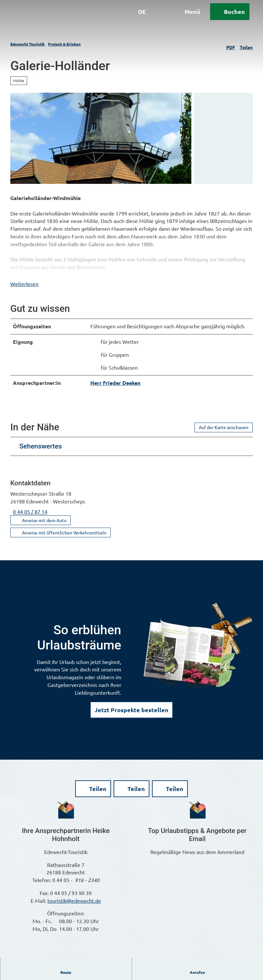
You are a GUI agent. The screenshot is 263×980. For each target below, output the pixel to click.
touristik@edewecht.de (74, 909)
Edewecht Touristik (28, 44)
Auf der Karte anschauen (224, 436)
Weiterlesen (24, 292)
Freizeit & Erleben (64, 44)
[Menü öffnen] (181, 19)
